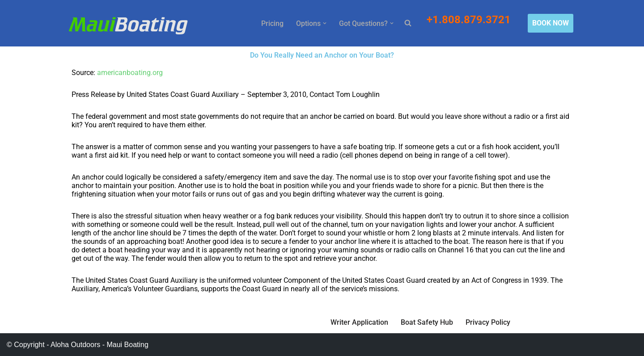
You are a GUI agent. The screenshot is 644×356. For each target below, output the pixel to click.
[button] (325, 23)
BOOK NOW (551, 23)
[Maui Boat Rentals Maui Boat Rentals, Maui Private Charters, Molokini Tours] (128, 25)
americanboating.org (130, 73)
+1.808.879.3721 (470, 20)
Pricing (272, 23)
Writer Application (359, 322)
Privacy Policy (488, 322)
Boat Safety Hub (427, 322)
